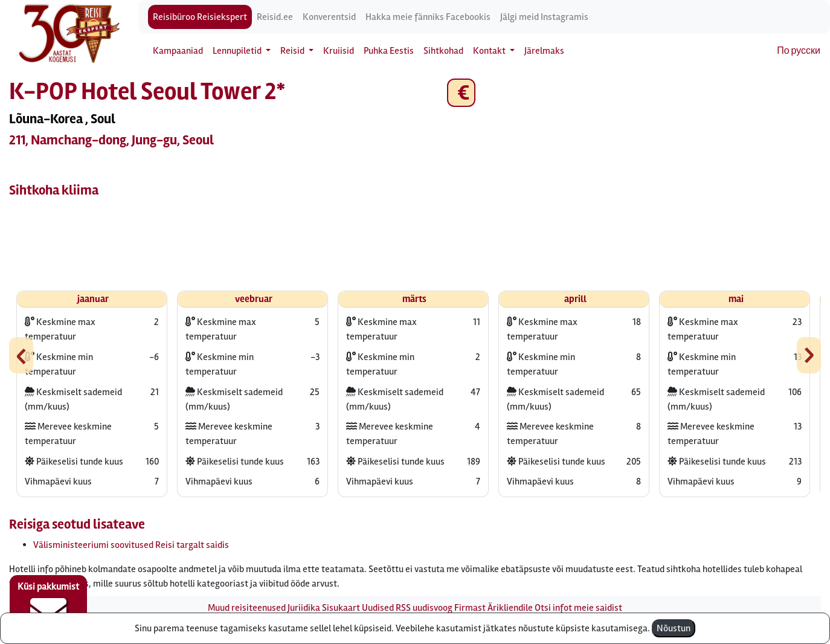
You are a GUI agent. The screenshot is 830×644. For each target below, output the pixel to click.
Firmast (470, 608)
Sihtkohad (443, 51)
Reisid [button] (293, 51)
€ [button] (461, 93)
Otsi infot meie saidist (578, 608)
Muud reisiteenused (247, 608)
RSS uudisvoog (424, 608)
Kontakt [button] (490, 51)
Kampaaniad (178, 51)
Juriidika (304, 608)
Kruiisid (339, 51)
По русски (799, 51)
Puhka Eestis (389, 51)
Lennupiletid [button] (238, 51)
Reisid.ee (275, 17)
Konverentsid (329, 17)
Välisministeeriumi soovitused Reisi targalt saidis (131, 545)
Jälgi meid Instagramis (544, 17)
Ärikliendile (510, 608)
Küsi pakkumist (48, 605)
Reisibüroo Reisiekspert (200, 17)
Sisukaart (341, 608)
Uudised (378, 608)
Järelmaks (544, 51)
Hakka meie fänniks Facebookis (428, 17)
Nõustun (674, 628)
